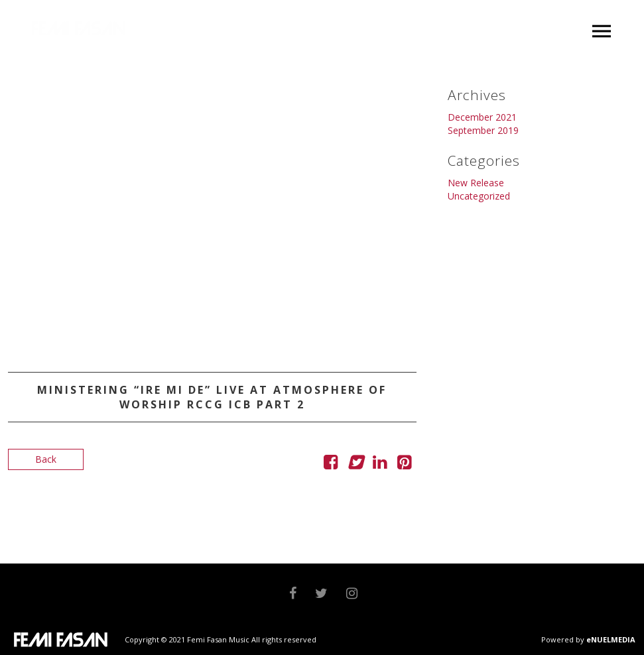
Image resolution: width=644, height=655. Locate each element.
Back (46, 459)
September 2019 (483, 130)
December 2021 (482, 117)
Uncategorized (479, 196)
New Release (476, 183)
